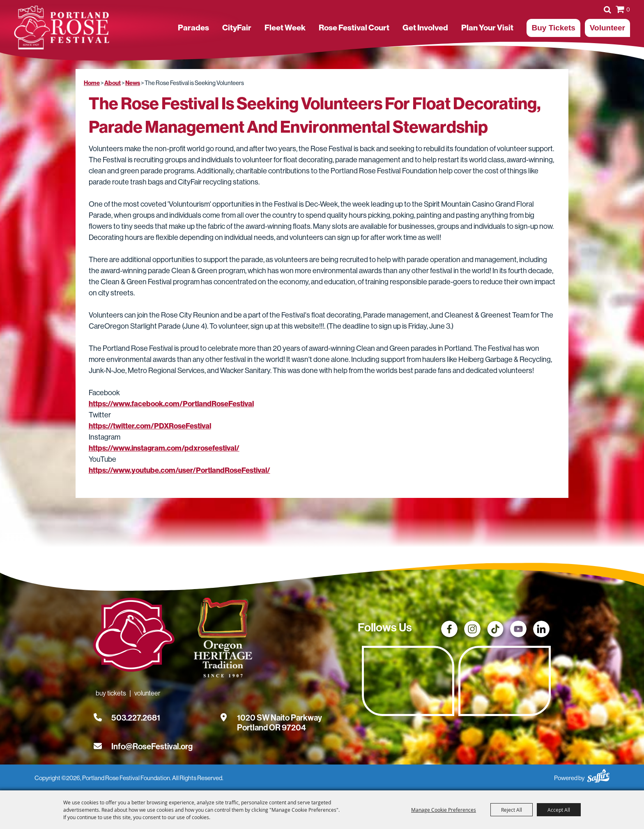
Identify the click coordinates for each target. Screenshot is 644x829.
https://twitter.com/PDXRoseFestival (150, 426)
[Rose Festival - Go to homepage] (134, 636)
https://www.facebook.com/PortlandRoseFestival (171, 404)
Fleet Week (285, 28)
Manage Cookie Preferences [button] (444, 810)
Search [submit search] (607, 9)
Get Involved (425, 28)
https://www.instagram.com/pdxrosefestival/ (164, 448)
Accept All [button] (559, 810)
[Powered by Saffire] (598, 775)
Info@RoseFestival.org (152, 746)
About (113, 83)
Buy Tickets (553, 28)
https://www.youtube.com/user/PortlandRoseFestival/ (179, 470)
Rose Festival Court (354, 28)
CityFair (237, 28)
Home (92, 83)
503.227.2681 (136, 718)
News (133, 83)
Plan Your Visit (487, 28)
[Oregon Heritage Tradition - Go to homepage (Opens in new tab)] (222, 639)
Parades (193, 28)
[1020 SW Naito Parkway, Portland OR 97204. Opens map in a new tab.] (279, 718)
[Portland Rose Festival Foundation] (62, 28)
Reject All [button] (512, 810)
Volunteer (607, 28)
